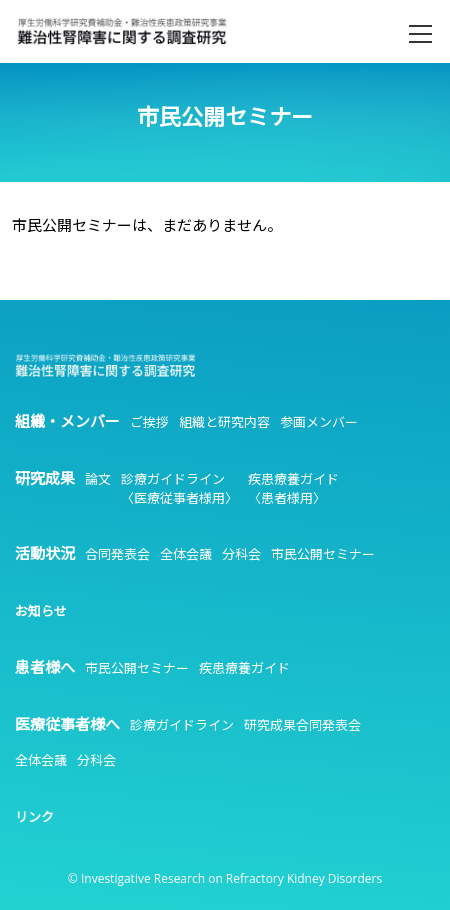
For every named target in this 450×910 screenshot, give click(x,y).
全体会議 (186, 554)
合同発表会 (117, 554)
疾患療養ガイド (244, 668)
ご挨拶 (149, 422)
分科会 (241, 554)
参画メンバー (319, 422)
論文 (98, 479)
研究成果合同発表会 (302, 725)
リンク (34, 817)
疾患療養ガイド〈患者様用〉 (293, 488)
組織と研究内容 (224, 422)
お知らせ (41, 611)
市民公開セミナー (323, 554)
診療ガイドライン (182, 725)
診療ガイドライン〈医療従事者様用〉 (179, 488)
